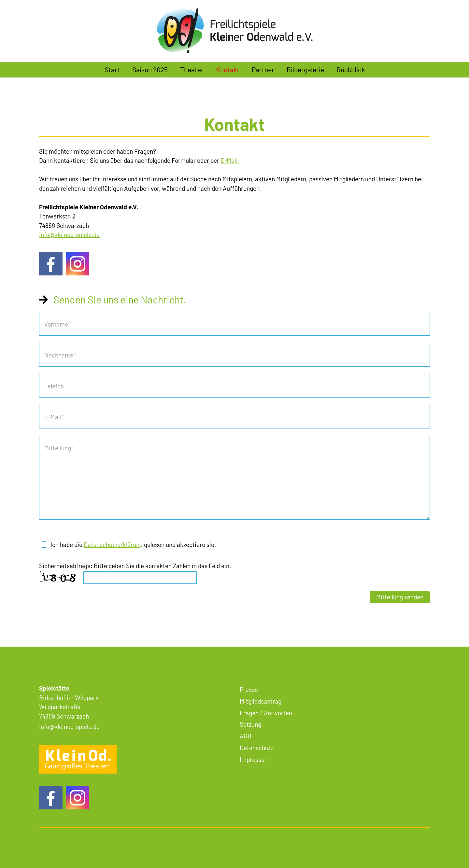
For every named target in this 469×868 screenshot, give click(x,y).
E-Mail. (230, 160)
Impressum (255, 759)
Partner (263, 70)
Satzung (250, 724)
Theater (192, 70)
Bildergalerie (305, 70)
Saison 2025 (150, 70)
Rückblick (351, 70)
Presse (249, 689)
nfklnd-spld (69, 235)
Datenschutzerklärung (113, 545)
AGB (246, 736)
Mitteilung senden (400, 597)
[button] (51, 264)
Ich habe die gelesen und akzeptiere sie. (133, 545)
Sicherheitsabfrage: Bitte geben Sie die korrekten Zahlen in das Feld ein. (135, 566)
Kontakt (228, 70)
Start (112, 70)
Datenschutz (256, 748)
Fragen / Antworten (266, 713)
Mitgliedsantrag (261, 701)
